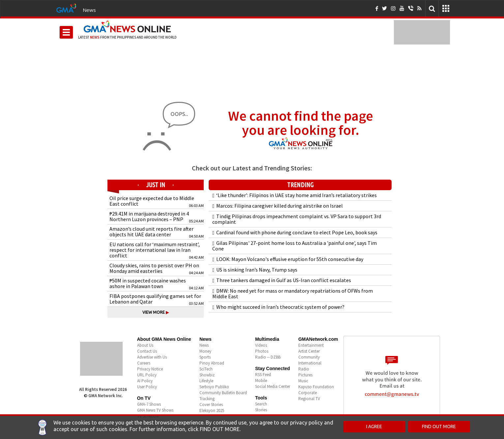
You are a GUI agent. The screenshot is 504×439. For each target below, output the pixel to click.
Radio (304, 369)
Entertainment (311, 345)
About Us (145, 345)
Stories (261, 410)
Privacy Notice (150, 369)
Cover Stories (211, 405)
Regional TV (309, 399)
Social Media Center (273, 386)
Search (261, 404)
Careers (144, 363)
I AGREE (374, 426)
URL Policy (147, 375)
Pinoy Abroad (212, 363)
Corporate (308, 393)
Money (205, 351)
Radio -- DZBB (268, 357)
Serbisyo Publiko (214, 387)
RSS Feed (263, 375)
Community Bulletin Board (223, 393)
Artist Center (309, 351)
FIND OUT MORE (439, 426)
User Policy (147, 387)
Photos (262, 351)
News (89, 10)
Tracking (207, 399)
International (310, 363)
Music (303, 381)
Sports (205, 357)
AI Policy (145, 381)
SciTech (206, 369)
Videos (261, 345)
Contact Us (147, 351)
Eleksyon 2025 (212, 410)
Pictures (305, 375)
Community (309, 357)
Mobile (261, 380)
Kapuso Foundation (316, 387)
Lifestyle (206, 381)
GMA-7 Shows (149, 404)
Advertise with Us (152, 357)
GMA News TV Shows (155, 410)
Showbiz (207, 375)
